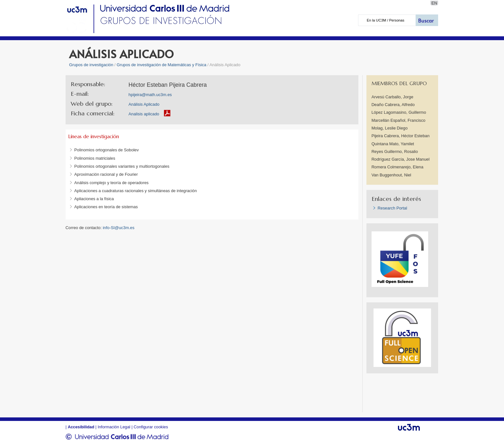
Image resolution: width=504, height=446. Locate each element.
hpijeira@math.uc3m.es (150, 95)
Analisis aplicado (144, 114)
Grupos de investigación (91, 65)
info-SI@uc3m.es (119, 228)
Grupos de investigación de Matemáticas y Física (162, 65)
